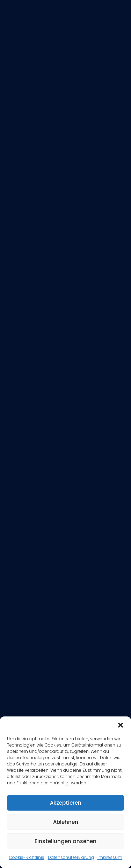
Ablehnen (66, 822)
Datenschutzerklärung (71, 857)
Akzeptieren (66, 803)
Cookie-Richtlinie (27, 857)
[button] (121, 725)
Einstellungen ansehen (65, 841)
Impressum (110, 857)
